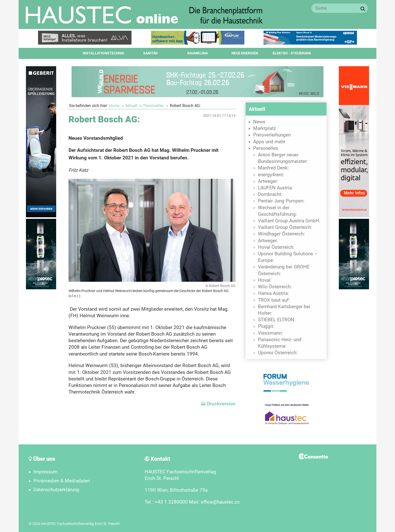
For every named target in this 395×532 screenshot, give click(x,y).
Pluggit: (266, 326)
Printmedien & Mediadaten (62, 481)
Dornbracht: (270, 194)
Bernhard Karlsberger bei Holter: (284, 310)
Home (114, 106)
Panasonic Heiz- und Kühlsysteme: (280, 343)
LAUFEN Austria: (275, 188)
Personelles (154, 106)
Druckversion (218, 404)
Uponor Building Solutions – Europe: (288, 257)
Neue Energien (245, 53)
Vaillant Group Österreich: (285, 227)
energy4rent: (271, 175)
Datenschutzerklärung (56, 490)
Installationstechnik (103, 53)
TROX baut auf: (274, 300)
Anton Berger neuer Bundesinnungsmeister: (283, 158)
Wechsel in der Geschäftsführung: (277, 211)
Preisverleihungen (272, 135)
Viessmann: (270, 333)
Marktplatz (265, 128)
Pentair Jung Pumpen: (281, 201)
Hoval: (265, 280)
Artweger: (268, 181)
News (259, 122)
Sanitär (150, 53)
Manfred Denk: (273, 168)
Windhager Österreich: (281, 234)
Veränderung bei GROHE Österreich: (284, 270)
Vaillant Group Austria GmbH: (289, 221)
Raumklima (198, 53)
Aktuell (131, 106)
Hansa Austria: (273, 293)
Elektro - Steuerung (292, 53)
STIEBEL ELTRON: (277, 320)
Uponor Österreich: (278, 353)
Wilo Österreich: (275, 287)
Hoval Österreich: (276, 247)
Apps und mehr (269, 142)
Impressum (46, 472)
